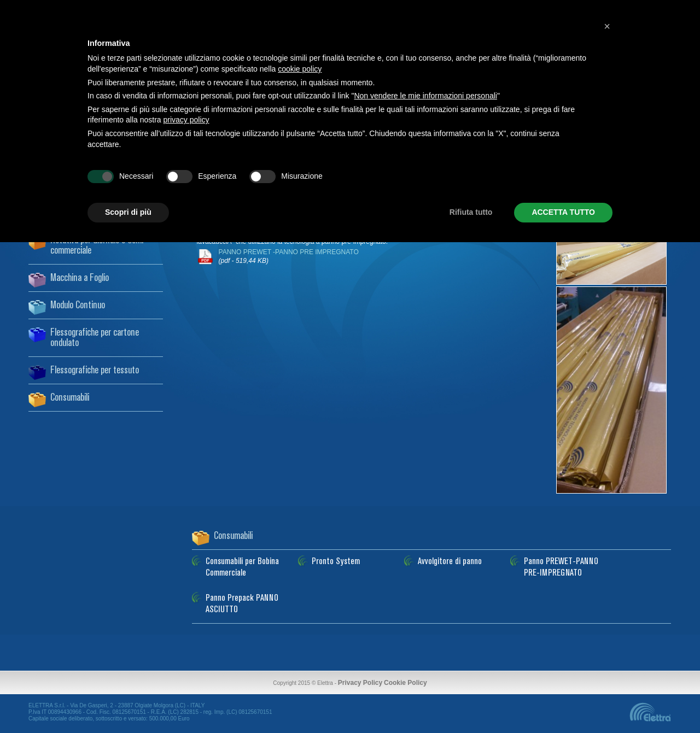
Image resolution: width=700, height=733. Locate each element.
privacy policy (186, 120)
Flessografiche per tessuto (95, 371)
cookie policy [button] (300, 69)
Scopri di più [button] (128, 212)
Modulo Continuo (78, 306)
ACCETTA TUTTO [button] (563, 212)
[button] (607, 26)
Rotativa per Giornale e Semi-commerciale (98, 246)
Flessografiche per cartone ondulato (95, 338)
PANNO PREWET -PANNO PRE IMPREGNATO (289, 257)
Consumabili (70, 398)
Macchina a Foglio (80, 278)
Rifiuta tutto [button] (471, 212)
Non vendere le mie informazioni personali (425, 96)
